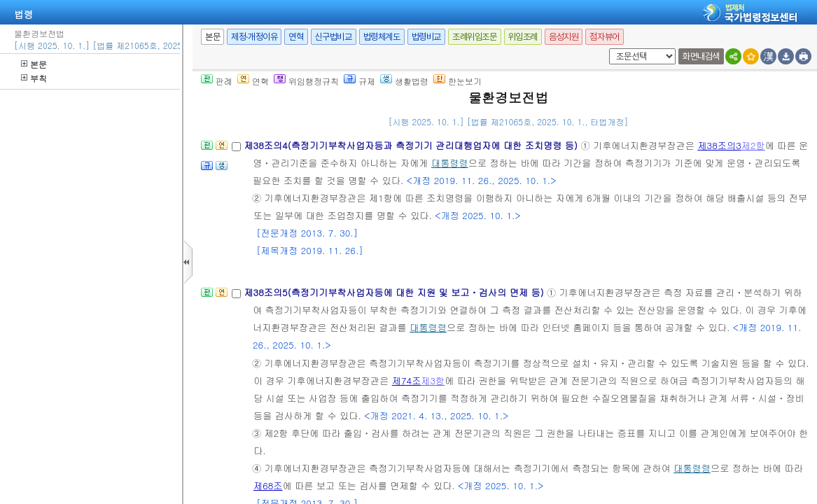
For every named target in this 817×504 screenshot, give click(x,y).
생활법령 (404, 81)
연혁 (296, 37)
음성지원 (564, 37)
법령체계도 (382, 37)
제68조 (268, 485)
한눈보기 (458, 81)
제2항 (753, 145)
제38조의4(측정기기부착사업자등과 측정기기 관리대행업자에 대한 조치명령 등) (412, 145)
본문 (34, 64)
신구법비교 (334, 37)
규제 (359, 81)
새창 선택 (607, 49)
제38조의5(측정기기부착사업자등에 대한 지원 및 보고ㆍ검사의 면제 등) (395, 292)
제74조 (407, 380)
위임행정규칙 (306, 81)
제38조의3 (719, 145)
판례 (217, 81)
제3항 (433, 380)
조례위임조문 (475, 37)
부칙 (34, 78)
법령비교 (426, 37)
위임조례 (523, 37)
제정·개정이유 (254, 37)
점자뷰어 (604, 37)
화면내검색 (701, 56)
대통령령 (450, 163)
